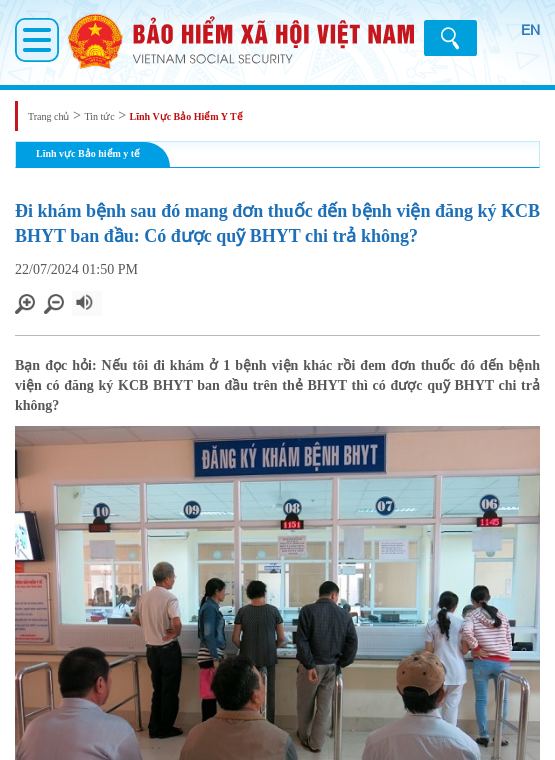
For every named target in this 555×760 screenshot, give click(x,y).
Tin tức (99, 116)
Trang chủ (48, 116)
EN (530, 30)
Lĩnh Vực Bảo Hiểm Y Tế (186, 116)
